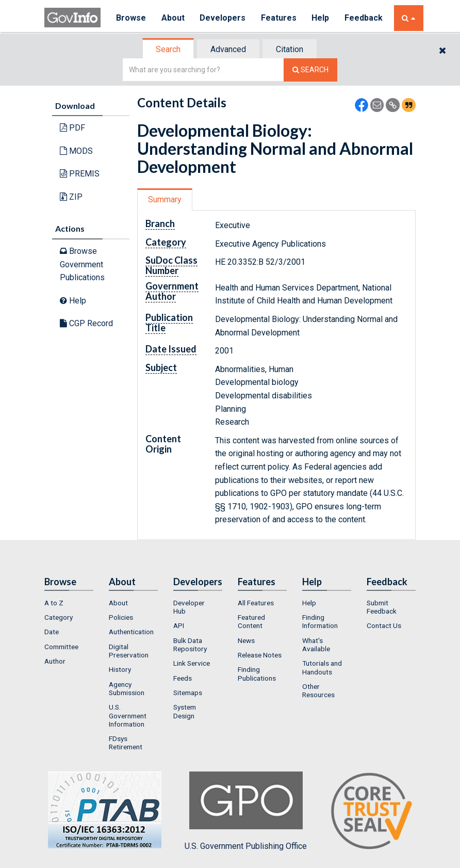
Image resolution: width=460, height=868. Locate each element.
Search (168, 49)
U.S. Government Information (128, 716)
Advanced (228, 49)
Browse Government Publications (82, 264)
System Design (185, 711)
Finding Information (320, 621)
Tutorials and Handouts (322, 667)
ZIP (71, 197)
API (179, 625)
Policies (121, 617)
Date (52, 632)
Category (59, 617)
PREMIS (80, 174)
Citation (290, 49)
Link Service (192, 663)
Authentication (131, 632)
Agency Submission (127, 688)
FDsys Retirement (126, 743)
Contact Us (384, 625)
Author (55, 661)
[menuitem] (69, 603)
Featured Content (251, 621)
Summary (165, 199)
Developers (223, 18)
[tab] (169, 49)
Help (321, 18)
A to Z (54, 603)
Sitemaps (188, 693)
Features (279, 18)
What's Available (316, 645)
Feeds (183, 678)
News (246, 640)
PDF (72, 128)
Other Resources (318, 690)
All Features (256, 603)
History (120, 669)
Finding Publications (257, 673)
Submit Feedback (382, 607)
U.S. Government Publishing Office (246, 811)
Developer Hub (189, 607)
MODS (76, 151)
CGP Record (86, 323)
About (173, 18)
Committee (61, 647)
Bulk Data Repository (190, 645)
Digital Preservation (129, 651)
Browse (131, 18)
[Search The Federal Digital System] (310, 70)
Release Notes (260, 655)
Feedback (365, 18)
